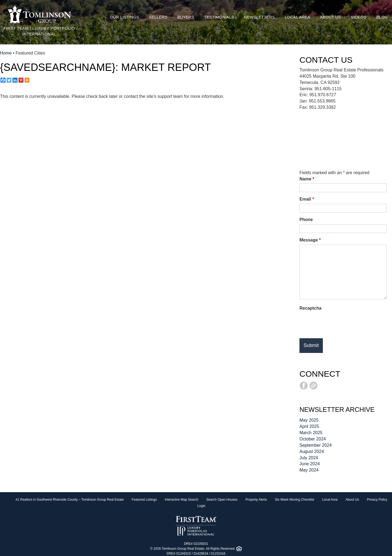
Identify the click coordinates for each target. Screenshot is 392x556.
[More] (27, 80)
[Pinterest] (21, 80)
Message (310, 240)
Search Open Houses (222, 500)
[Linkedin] (15, 80)
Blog (382, 17)
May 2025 (309, 420)
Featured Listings (144, 500)
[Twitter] (9, 80)
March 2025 (311, 433)
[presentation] (341, 324)
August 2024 (312, 451)
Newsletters (260, 17)
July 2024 (309, 458)
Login (201, 506)
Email (307, 199)
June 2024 (310, 464)
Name (307, 179)
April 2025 (309, 426)
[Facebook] (3, 80)
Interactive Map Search (181, 500)
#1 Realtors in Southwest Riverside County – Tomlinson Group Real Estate (70, 500)
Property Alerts (256, 500)
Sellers (158, 17)
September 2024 (316, 445)
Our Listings (125, 17)
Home (6, 53)
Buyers (186, 17)
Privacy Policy (377, 500)
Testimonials (219, 17)
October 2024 (313, 439)
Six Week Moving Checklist (295, 500)
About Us (331, 17)
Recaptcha (310, 308)
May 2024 (309, 470)
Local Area (297, 17)
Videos (359, 17)
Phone (306, 220)
